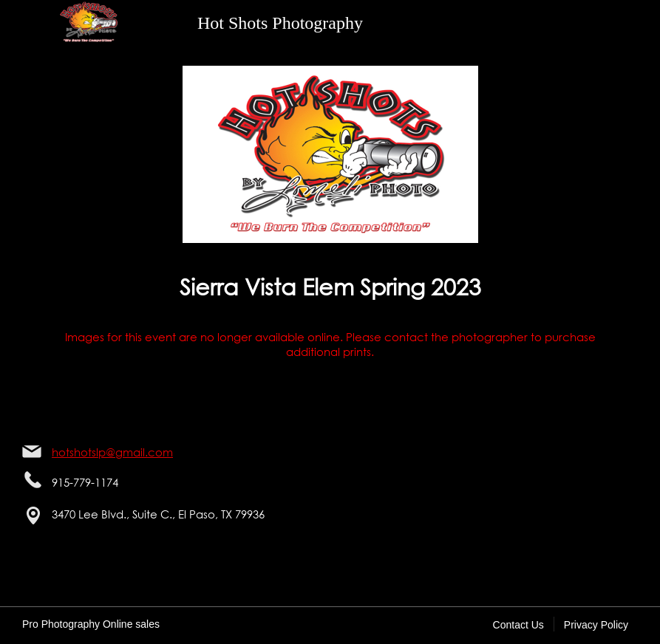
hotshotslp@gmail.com (112, 452)
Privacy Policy (596, 625)
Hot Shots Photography (280, 23)
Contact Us (518, 625)
